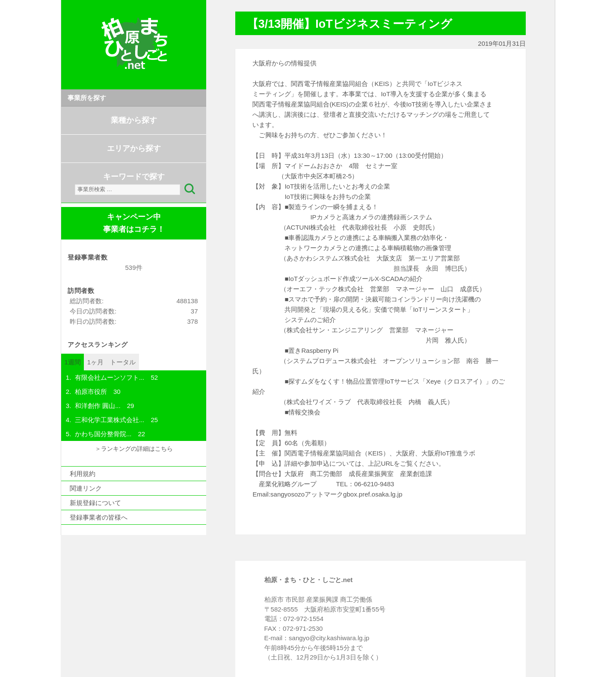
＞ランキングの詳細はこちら (134, 449)
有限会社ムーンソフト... (110, 377)
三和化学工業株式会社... (110, 420)
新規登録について (95, 503)
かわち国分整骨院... (103, 434)
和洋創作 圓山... (98, 406)
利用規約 (83, 474)
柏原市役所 (91, 392)
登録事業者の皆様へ (99, 517)
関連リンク (86, 488)
